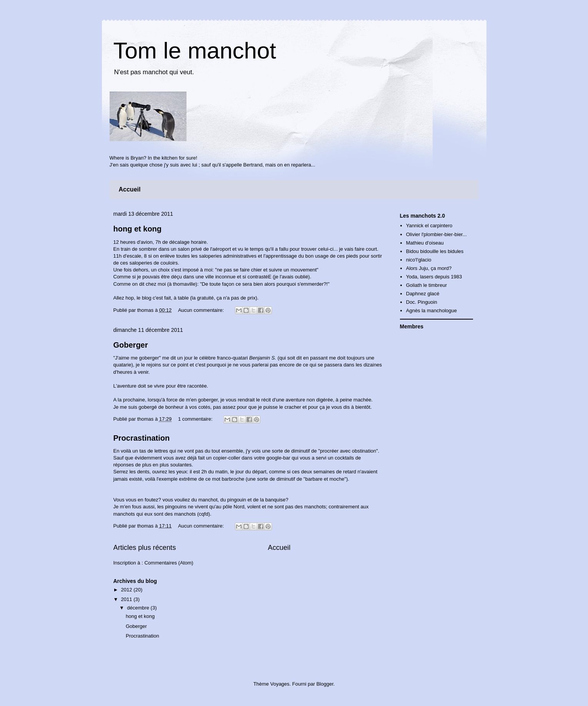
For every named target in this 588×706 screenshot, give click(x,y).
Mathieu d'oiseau (425, 243)
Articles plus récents (145, 548)
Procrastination (142, 438)
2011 (127, 599)
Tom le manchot (195, 51)
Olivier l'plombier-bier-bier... (436, 234)
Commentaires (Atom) (169, 563)
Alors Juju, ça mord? (429, 268)
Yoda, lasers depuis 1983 (434, 277)
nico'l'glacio (419, 260)
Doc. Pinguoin (422, 302)
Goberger (131, 345)
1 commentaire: (196, 419)
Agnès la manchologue (431, 311)
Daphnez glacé (423, 294)
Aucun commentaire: (202, 310)
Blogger (325, 684)
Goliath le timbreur (426, 285)
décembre (139, 608)
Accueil (130, 189)
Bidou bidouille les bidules (435, 251)
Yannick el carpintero (429, 226)
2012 (127, 590)
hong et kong (138, 229)
